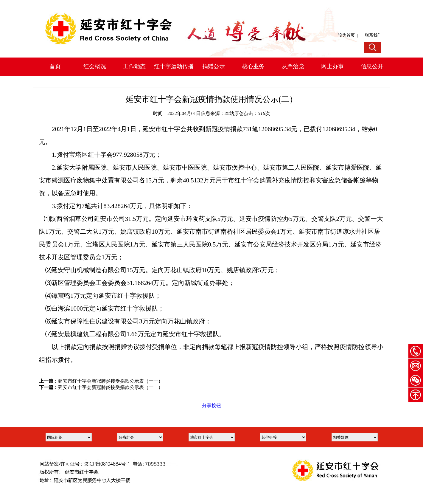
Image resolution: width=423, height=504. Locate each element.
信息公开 (372, 66)
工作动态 (134, 66)
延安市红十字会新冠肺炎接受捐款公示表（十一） (111, 381)
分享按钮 (211, 405)
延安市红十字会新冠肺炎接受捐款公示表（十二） (111, 387)
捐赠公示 (214, 66)
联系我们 (373, 35)
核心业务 (253, 66)
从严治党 (293, 66)
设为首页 (346, 35)
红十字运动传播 (174, 66)
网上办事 (332, 66)
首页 (55, 66)
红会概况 (95, 66)
